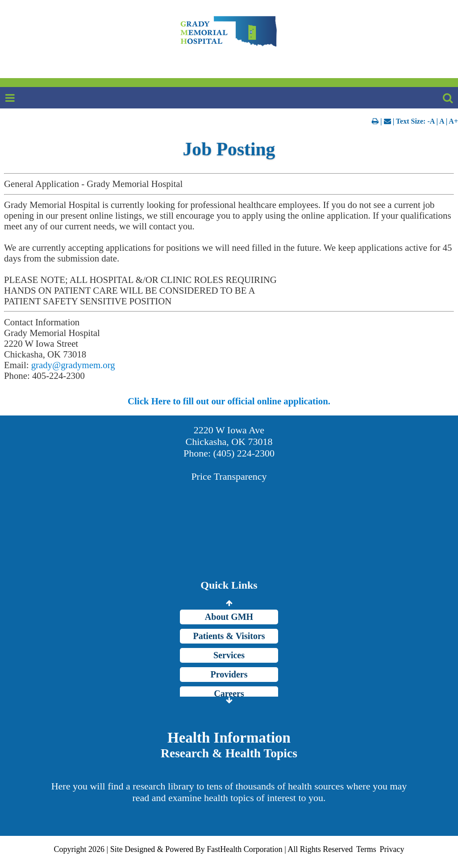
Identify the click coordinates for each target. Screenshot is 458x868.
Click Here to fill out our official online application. (229, 401)
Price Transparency (229, 476)
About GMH (229, 617)
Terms (366, 849)
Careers (229, 694)
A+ (453, 121)
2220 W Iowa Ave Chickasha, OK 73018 (229, 436)
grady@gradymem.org (73, 365)
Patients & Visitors (229, 636)
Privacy (392, 849)
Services (229, 655)
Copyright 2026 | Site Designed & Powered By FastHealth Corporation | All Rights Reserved (204, 849)
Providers (229, 674)
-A (431, 121)
